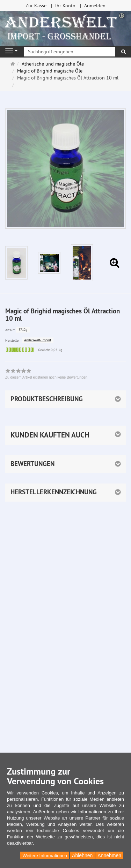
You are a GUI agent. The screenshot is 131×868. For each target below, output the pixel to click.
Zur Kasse (36, 6)
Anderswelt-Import (38, 340)
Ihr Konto (65, 6)
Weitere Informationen (45, 856)
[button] (65, 435)
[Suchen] (123, 52)
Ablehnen (82, 855)
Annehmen (109, 855)
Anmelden (95, 6)
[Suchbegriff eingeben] (69, 52)
